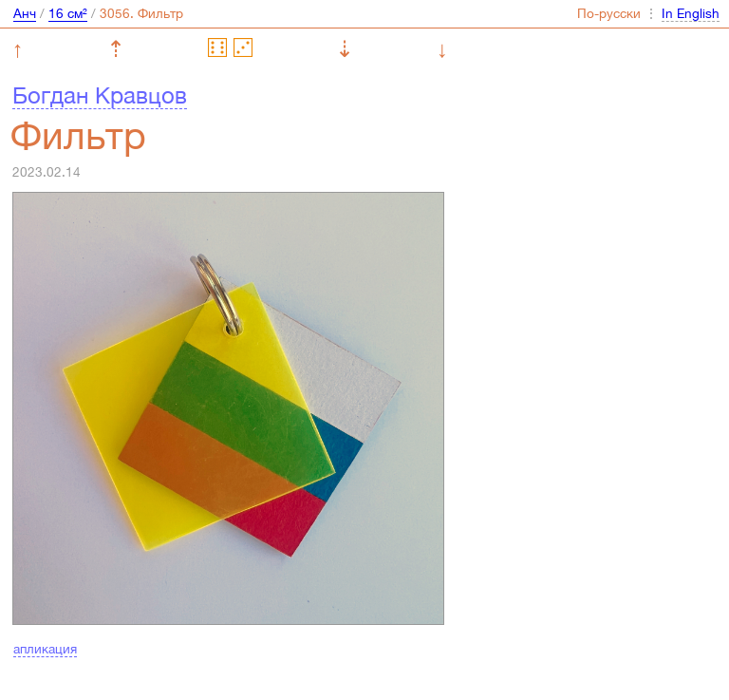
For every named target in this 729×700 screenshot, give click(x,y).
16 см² (68, 13)
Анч (25, 13)
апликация (45, 649)
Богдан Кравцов (100, 95)
